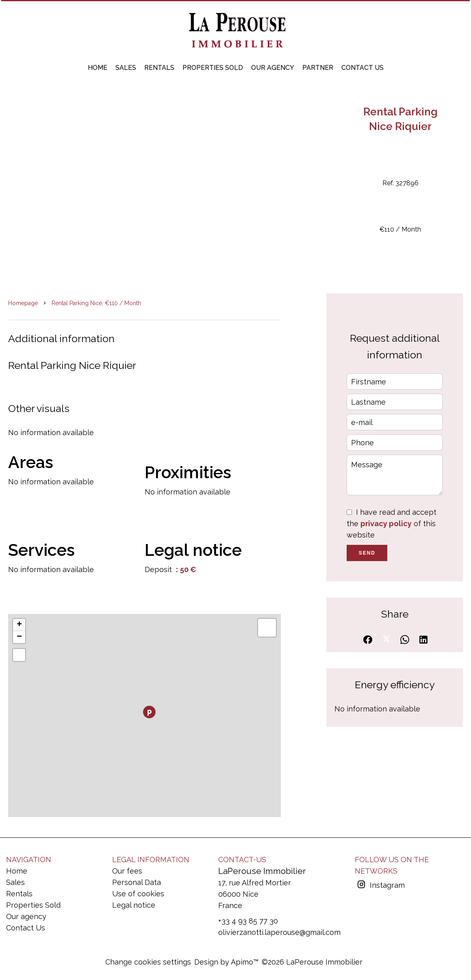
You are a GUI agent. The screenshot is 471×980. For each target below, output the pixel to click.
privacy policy (386, 524)
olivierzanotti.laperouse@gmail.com (279, 932)
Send (367, 553)
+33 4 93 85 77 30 (248, 921)
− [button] (19, 637)
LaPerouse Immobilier (262, 871)
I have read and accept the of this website (392, 524)
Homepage (23, 303)
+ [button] (19, 625)
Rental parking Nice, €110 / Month (96, 303)
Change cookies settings (148, 962)
